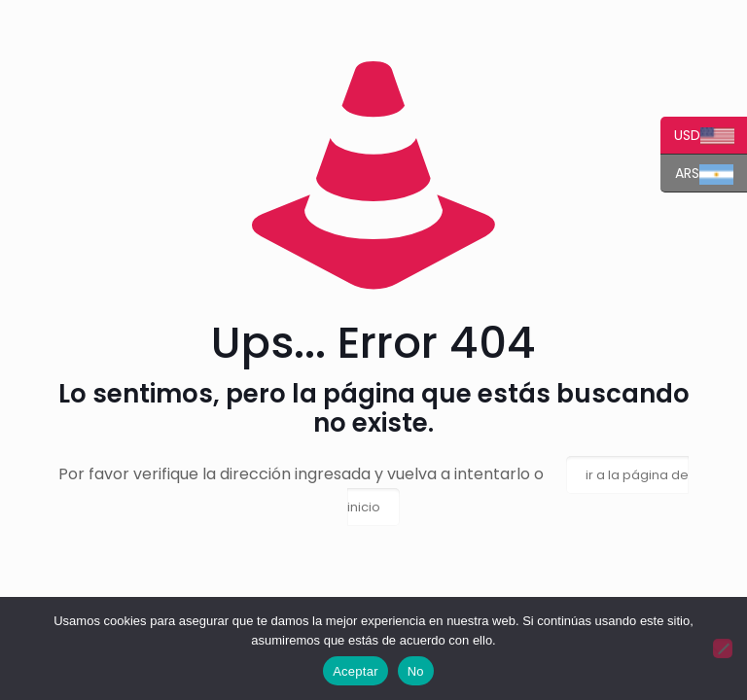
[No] (723, 648)
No (416, 671)
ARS (697, 174)
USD (697, 136)
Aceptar (356, 671)
